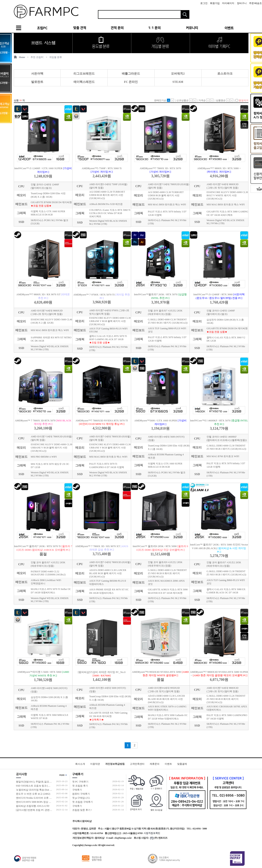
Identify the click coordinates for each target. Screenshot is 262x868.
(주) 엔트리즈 (159, 838)
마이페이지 (228, 3)
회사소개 (80, 764)
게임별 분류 (56, 57)
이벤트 (168, 764)
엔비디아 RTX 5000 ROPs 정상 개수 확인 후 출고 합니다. (46, 802)
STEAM (178, 82)
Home (22, 57)
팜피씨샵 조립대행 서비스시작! (33, 806)
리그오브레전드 (84, 74)
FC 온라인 (131, 82)
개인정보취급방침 (115, 764)
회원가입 (215, 3)
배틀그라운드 (131, 74)
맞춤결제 (182, 764)
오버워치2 (178, 74)
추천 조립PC (37, 57)
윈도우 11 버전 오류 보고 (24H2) (33, 794)
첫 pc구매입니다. (81, 798)
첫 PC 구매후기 (80, 782)
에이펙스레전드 (84, 82)
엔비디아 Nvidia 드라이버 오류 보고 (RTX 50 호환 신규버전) (48, 798)
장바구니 (242, 3)
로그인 (204, 3)
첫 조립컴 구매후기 (83, 802)
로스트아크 (225, 74)
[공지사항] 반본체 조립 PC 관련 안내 (36, 810)
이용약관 (95, 764)
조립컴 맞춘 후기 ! (82, 810)
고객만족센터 (137, 764)
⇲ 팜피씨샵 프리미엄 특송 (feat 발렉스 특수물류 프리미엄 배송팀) (51, 790)
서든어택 (37, 74)
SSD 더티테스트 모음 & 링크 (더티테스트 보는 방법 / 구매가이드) (51, 786)
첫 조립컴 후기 (80, 786)
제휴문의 (155, 764)
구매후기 (77, 790)
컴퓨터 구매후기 (81, 794)
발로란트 (37, 82)
